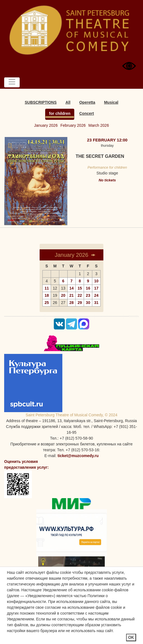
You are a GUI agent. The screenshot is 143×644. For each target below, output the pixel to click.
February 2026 (73, 125)
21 (71, 295)
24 (96, 295)
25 (47, 303)
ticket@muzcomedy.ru (78, 456)
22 (80, 295)
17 (96, 288)
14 (71, 288)
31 (96, 303)
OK (131, 637)
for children (60, 113)
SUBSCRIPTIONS (41, 102)
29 (80, 303)
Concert (87, 113)
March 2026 (99, 125)
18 (47, 295)
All (68, 102)
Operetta (87, 102)
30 (88, 303)
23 (88, 295)
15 (80, 288)
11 (47, 288)
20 (63, 295)
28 (71, 303)
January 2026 (46, 125)
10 (96, 281)
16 (88, 288)
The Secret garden (100, 156)
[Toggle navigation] (12, 82)
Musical (111, 102)
